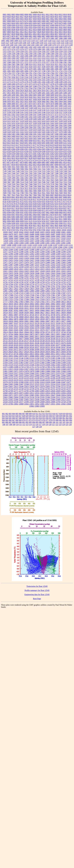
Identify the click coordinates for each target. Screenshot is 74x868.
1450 (39, 56)
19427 (69, 328)
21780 (48, 367)
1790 (65, 75)
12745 (21, 282)
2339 (65, 84)
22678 (42, 387)
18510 (63, 310)
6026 (13, 143)
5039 (39, 99)
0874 (5, 36)
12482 (58, 263)
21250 (37, 358)
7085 (5, 169)
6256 (31, 147)
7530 (31, 182)
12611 (21, 269)
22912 (32, 393)
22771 (16, 391)
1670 (65, 67)
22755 (63, 389)
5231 (5, 123)
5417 (48, 136)
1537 (44, 60)
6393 (56, 154)
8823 (9, 219)
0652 (31, 30)
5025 (48, 97)
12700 (21, 278)
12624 (21, 271)
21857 (69, 369)
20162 (53, 341)
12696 (16, 278)
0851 (31, 34)
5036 (26, 99)
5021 (35, 97)
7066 (22, 167)
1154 (58, 43)
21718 (21, 367)
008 (27, 414)
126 (70, 425)
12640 (37, 273)
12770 (32, 284)
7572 (39, 184)
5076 (39, 104)
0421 (69, 21)
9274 (69, 221)
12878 (58, 289)
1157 (71, 43)
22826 (53, 391)
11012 (48, 239)
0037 (61, 17)
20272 (58, 343)
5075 (35, 104)
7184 (39, 173)
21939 (27, 373)
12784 (21, 286)
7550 (56, 182)
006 (20, 414)
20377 (58, 345)
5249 (13, 125)
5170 (48, 115)
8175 (5, 204)
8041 (13, 197)
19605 (69, 330)
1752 (61, 71)
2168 (56, 80)
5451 (69, 138)
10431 (53, 230)
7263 (26, 178)
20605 (63, 350)
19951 (58, 334)
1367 (18, 56)
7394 (13, 180)
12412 (5, 256)
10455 (42, 232)
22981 (27, 395)
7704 (13, 193)
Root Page (37, 599)
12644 (58, 273)
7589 (5, 186)
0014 (56, 14)
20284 (69, 343)
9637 (48, 226)
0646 (9, 30)
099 (50, 422)
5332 (22, 132)
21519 (11, 365)
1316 (9, 51)
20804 (21, 354)
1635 (35, 67)
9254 (39, 221)
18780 (5, 317)
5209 (52, 119)
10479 (21, 234)
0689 (44, 30)
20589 (37, 350)
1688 (65, 69)
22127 (16, 378)
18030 (11, 304)
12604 (53, 267)
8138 (52, 199)
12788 (42, 286)
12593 (48, 267)
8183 (31, 204)
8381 (65, 210)
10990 (53, 236)
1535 (35, 60)
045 (10, 418)
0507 (5, 25)
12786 (32, 286)
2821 (31, 91)
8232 (31, 208)
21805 (63, 367)
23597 (32, 402)
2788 (9, 88)
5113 (48, 108)
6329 (13, 152)
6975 (69, 165)
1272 (5, 49)
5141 (22, 112)
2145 (31, 78)
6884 (39, 162)
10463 (69, 232)
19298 (47, 326)
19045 (16, 321)
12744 (16, 282)
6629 (65, 156)
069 (20, 420)
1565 (65, 60)
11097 (4, 245)
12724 (21, 280)
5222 (35, 121)
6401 (9, 156)
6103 (5, 145)
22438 (48, 382)
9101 (26, 221)
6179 (39, 145)
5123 (18, 110)
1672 (5, 69)
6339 (39, 152)
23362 (11, 400)
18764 (63, 315)
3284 (56, 93)
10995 (6, 239)
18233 (47, 306)
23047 (53, 395)
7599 (35, 186)
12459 (42, 260)
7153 (35, 171)
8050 (18, 197)
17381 (53, 295)
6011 (39, 141)
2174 (13, 82)
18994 (53, 319)
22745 (48, 389)
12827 (42, 289)
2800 (56, 88)
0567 (48, 25)
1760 (26, 73)
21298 (5, 360)
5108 (31, 108)
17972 (53, 302)
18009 (58, 302)
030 (30, 416)
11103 (35, 245)
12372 (53, 249)
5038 (35, 99)
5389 (26, 134)
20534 (53, 347)
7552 (61, 182)
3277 (26, 93)
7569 (35, 184)
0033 (48, 17)
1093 (12, 41)
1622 (61, 64)
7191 (69, 173)
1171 (58, 45)
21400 (53, 360)
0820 (13, 32)
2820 (26, 91)
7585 (61, 184)
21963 (48, 373)
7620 (39, 189)
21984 (69, 373)
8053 (26, 197)
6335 (22, 152)
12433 (21, 258)
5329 (9, 132)
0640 (52, 28)
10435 (69, 230)
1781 (26, 75)
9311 (65, 223)
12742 (11, 282)
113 (27, 425)
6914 (65, 162)
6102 (69, 143)
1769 (65, 73)
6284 (5, 149)
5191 (65, 117)
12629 (48, 271)
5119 (69, 108)
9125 (31, 221)
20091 (32, 339)
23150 (37, 397)
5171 (52, 115)
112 (24, 425)
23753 (5, 404)
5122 (13, 110)
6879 (22, 162)
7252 (61, 175)
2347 (31, 86)
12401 (27, 254)
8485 (13, 217)
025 (14, 416)
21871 (16, 371)
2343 (13, 86)
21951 (37, 373)
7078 (44, 167)
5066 (69, 101)
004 (14, 414)
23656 (48, 402)
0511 (22, 25)
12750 (42, 282)
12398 (16, 254)
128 (37, 427)
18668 (69, 313)
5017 (18, 97)
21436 (5, 363)
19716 (48, 332)
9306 (61, 223)
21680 (11, 367)
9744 (48, 228)
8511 (52, 217)
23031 (48, 395)
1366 (13, 56)
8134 (48, 199)
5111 (39, 108)
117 (40, 425)
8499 (39, 217)
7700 (9, 193)
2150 (52, 78)
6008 (31, 141)
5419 (56, 136)
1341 (22, 54)
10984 (21, 236)
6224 (69, 145)
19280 (37, 326)
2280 (61, 84)
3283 (52, 93)
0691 (52, 30)
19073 (58, 321)
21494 (58, 363)
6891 (61, 162)
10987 (37, 236)
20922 (63, 354)
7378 (61, 178)
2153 (65, 78)
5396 (48, 134)
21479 (37, 363)
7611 (9, 189)
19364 (32, 328)
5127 (35, 110)
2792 (26, 88)
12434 (27, 258)
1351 (61, 54)
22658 (32, 387)
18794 (11, 317)
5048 (69, 99)
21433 (69, 360)
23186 (48, 397)
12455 (21, 260)
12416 (21, 256)
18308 (16, 308)
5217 (18, 121)
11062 (42, 241)
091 (24, 422)
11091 (47, 243)
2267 (5, 84)
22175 (42, 378)
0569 (56, 25)
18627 (42, 313)
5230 (69, 121)
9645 (56, 226)
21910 (11, 373)
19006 (58, 319)
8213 (65, 206)
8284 (13, 210)
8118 (13, 199)
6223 (65, 145)
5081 (61, 104)
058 (54, 418)
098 (47, 422)
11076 (6, 243)
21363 (32, 360)
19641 (21, 332)
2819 (22, 91)
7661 (22, 191)
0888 (48, 36)
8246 (44, 208)
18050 (21, 304)
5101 (69, 106)
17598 (27, 300)
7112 (56, 169)
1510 (26, 58)
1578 (52, 62)
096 (40, 422)
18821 (37, 317)
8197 (69, 204)
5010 (56, 95)
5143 (31, 112)
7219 (30, 175)
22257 (53, 380)
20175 (63, 341)
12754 (58, 282)
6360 (18, 154)
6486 (35, 156)
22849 (5, 393)
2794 (31, 88)
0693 (61, 30)
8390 (18, 212)
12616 (47, 269)
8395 (39, 212)
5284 (69, 125)
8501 (44, 217)
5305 (52, 128)
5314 (13, 130)
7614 (22, 189)
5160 (5, 115)
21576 (42, 365)
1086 (52, 38)
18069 (42, 304)
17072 (63, 291)
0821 (18, 32)
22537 (42, 384)
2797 (44, 88)
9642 (52, 226)
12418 (32, 256)
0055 (22, 19)
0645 (5, 30)
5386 (18, 134)
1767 (56, 73)
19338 (5, 328)
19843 (27, 334)
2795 (35, 88)
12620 (69, 269)
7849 (61, 193)
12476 (27, 263)
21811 (5, 369)
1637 (39, 67)
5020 (31, 97)
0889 (52, 36)
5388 (22, 134)
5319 (35, 130)
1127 (7, 43)
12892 (48, 291)
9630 (31, 226)
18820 (32, 317)
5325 (61, 130)
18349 (48, 308)
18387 (11, 310)
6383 (44, 154)
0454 (26, 23)
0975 (9, 38)
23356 (5, 400)
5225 (48, 121)
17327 (21, 295)
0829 (44, 32)
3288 (5, 95)
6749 (13, 160)
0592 (26, 28)
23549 (16, 402)
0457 (39, 23)
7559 (13, 184)
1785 (44, 75)
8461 (31, 215)
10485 (27, 234)
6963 (48, 165)
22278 (5, 382)
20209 (11, 343)
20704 (5, 354)
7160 (65, 171)
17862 (16, 302)
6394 (61, 154)
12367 (27, 249)
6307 (52, 149)
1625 (5, 67)
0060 (44, 19)
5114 (52, 108)
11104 (40, 245)
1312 (61, 49)
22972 (16, 395)
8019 (65, 195)
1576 (44, 62)
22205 (63, 378)
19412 (63, 328)
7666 (35, 191)
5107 (27, 108)
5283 (65, 125)
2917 (5, 93)
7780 (22, 193)
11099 (14, 245)
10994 (69, 236)
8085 (56, 197)
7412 (39, 180)
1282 (48, 49)
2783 (56, 86)
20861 (42, 354)
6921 (26, 165)
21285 (53, 358)
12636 (16, 273)
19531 (37, 330)
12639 (32, 273)
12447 (48, 258)
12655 (48, 276)
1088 (61, 38)
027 (20, 416)
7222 (43, 175)
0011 (43, 14)
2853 (35, 91)
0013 (52, 14)
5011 (61, 95)
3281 (44, 93)
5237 (31, 123)
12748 (32, 282)
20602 (53, 350)
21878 (27, 371)
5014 (5, 97)
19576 (42, 330)
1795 (9, 78)
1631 (18, 67)
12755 (63, 282)
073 (34, 420)
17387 (58, 295)
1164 (28, 45)
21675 (5, 367)
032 (37, 416)
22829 (58, 391)
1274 (13, 49)
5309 (69, 128)
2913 (56, 91)
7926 (18, 195)
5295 (18, 128)
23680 (53, 402)
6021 (61, 141)
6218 (48, 145)
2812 (61, 88)
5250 (18, 125)
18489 (58, 310)
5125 (26, 110)
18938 (42, 319)
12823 (21, 289)
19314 (58, 326)
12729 (42, 280)
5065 (65, 101)
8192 (52, 204)
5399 (61, 134)
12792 (58, 286)
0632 (44, 28)
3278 (31, 93)
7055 (13, 167)
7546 (44, 182)
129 (40, 427)
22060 (37, 376)
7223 (48, 175)
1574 (35, 62)
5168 (39, 115)
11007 (37, 239)
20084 (27, 339)
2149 (48, 78)
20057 (69, 337)
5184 (39, 117)
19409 (58, 328)
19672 (32, 332)
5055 (26, 101)
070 (24, 420)
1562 (52, 60)
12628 (42, 271)
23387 (21, 400)
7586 (65, 184)
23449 (42, 400)
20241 (32, 343)
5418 (52, 136)
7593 (9, 186)
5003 (26, 95)
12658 (63, 276)
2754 (44, 86)
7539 (35, 182)
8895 (18, 219)
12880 (69, 289)
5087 (18, 106)
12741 (5, 282)
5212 (65, 119)
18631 (48, 313)
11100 (19, 245)
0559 (30, 25)
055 (44, 418)
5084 (5, 106)
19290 (42, 326)
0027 (22, 17)
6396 (65, 154)
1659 (48, 67)
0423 (9, 23)
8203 (22, 206)
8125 (26, 199)
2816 (9, 91)
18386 (5, 310)
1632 (22, 67)
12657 (58, 276)
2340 (69, 84)
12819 (69, 286)
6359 (13, 154)
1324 (39, 51)
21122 (5, 358)
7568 (31, 184)
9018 (52, 219)
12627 (37, 271)
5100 (65, 106)
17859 (11, 302)
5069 (13, 104)
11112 (3, 247)
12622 (11, 271)
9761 (17, 230)
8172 (61, 202)
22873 (21, 393)
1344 (31, 54)
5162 (13, 115)
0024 (13, 17)
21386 (47, 360)
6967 (52, 165)
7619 (35, 189)
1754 (69, 71)
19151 (53, 323)
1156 (67, 43)
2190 (65, 82)
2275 (39, 84)
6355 (65, 152)
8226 (26, 208)
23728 (63, 402)
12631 (58, 271)
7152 (31, 171)
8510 (48, 217)
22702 (53, 387)
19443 (11, 330)
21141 (11, 358)
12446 (42, 258)
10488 (32, 234)
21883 (42, 371)
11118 (18, 247)
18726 (32, 315)
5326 (65, 130)
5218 (22, 121)
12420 (42, 256)
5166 (31, 115)
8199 (9, 206)
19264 (32, 326)
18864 (11, 319)
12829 (53, 289)
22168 (37, 378)
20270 (53, 343)
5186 (44, 117)
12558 (21, 267)
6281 (61, 147)
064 (3, 420)
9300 (35, 223)
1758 (18, 73)
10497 (53, 234)
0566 (43, 25)
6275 (35, 147)
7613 (18, 189)
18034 (16, 304)
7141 (13, 171)
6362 (26, 154)
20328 (11, 345)
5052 (18, 101)
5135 (65, 110)
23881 (42, 404)
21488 (48, 363)
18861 (69, 317)
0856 (52, 34)
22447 (63, 382)
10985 (27, 236)
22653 (27, 387)
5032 (9, 99)
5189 (56, 117)
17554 (16, 300)
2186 (48, 82)
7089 (18, 169)
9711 (35, 228)
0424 (13, 23)
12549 (69, 265)
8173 (65, 202)
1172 (62, 45)
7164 (5, 173)
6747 (5, 160)
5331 (18, 132)
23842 (27, 404)
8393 (31, 212)
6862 (69, 160)
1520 (69, 58)
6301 (26, 149)
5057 (35, 101)
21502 (5, 365)
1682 (39, 69)
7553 (65, 182)
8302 (22, 210)
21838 (42, 369)
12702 (32, 278)
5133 (56, 110)
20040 (47, 337)
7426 (56, 180)
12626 (32, 271)
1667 (52, 67)
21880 (37, 371)
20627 (21, 352)
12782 (11, 286)
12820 (5, 289)
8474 (52, 215)
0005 (22, 14)
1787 (52, 75)
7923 (13, 195)
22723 (5, 389)
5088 (22, 106)
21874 (21, 371)
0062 (52, 19)
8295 (18, 210)
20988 (32, 356)
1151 (46, 43)
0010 (39, 14)
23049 (58, 395)
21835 (37, 369)
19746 (69, 332)
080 (57, 420)
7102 (44, 169)
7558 (9, 184)
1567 (5, 62)
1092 (7, 41)
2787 (5, 88)
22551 (48, 384)
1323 (35, 51)
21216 (32, 358)
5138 (9, 112)
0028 (26, 17)
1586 (18, 64)
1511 (31, 58)
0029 (31, 17)
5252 (26, 125)
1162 (20, 45)
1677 (22, 69)
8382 (69, 210)
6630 (69, 156)
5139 (13, 112)
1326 (44, 51)
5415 (39, 136)
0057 (31, 19)
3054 (13, 93)
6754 (35, 160)
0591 (22, 28)
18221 (42, 306)
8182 (26, 204)
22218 (11, 380)
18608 (37, 313)
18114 (16, 306)
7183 (35, 173)
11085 (27, 243)
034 (44, 416)
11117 (13, 247)
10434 (64, 230)
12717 (5, 280)
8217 (13, 208)
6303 (35, 149)
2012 (18, 78)
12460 (48, 260)
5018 (22, 97)
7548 (52, 182)
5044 (52, 99)
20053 (63, 337)
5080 (56, 104)
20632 (32, 352)
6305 (44, 149)
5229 (65, 121)
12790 (48, 286)
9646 (61, 226)
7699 (5, 193)
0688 (39, 30)
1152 (50, 43)
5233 (13, 123)
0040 (65, 17)
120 (50, 425)
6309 (61, 149)
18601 (32, 313)
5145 (39, 112)
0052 (9, 19)
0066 (69, 19)
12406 (42, 254)
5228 (61, 121)
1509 (22, 58)
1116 (33, 41)
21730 (27, 367)
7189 (61, 173)
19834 (21, 334)
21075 (58, 356)
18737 (37, 315)
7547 (48, 182)
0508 (9, 25)
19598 (58, 330)
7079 (48, 167)
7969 (35, 195)
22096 (5, 378)
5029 (65, 97)
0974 (5, 38)
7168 (22, 173)
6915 (69, 162)
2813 (65, 88)
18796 (16, 317)
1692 (9, 71)
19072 (53, 321)
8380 (61, 210)
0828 (39, 32)
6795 (65, 160)
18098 (69, 304)
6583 (56, 156)
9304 (52, 223)
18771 (69, 315)
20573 (21, 350)
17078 (69, 291)
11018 (63, 239)
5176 (5, 117)
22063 (42, 376)
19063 (32, 321)
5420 (61, 136)
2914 (61, 91)
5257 (39, 125)
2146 (35, 78)
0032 (44, 17)
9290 (13, 223)
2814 (69, 88)
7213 (13, 175)
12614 (37, 269)
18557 (11, 313)
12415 (16, 256)
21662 (53, 365)
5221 (31, 121)
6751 (22, 160)
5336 (35, 132)
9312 (69, 223)
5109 (35, 108)
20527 (37, 347)
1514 (43, 58)
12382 (32, 252)
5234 (18, 123)
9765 (35, 230)
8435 (69, 212)
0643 (65, 28)
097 (44, 422)
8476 (56, 215)
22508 (27, 384)
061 (64, 418)
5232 (9, 123)
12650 (21, 276)
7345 (39, 178)
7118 (61, 169)
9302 (44, 223)
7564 (22, 184)
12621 (5, 271)
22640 (21, 387)
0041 (69, 17)
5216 (13, 121)
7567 (26, 184)
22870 (16, 393)
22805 (42, 391)
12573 (32, 267)
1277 (26, 49)
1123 (62, 41)
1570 (18, 62)
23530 (11, 402)
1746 (35, 71)
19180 (69, 323)
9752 (61, 228)
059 (57, 418)
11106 (50, 245)
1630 (13, 67)
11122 (29, 247)
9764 (30, 230)
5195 (13, 119)
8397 (44, 212)
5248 (9, 125)
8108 (5, 199)
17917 (32, 302)
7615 (26, 189)
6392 (52, 154)
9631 (35, 226)
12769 (27, 284)
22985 (32, 395)
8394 (35, 212)
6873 (9, 162)
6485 (31, 156)
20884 (48, 354)
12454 (16, 260)
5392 (39, 134)
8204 (26, 206)
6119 (22, 145)
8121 (18, 199)
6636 (22, 158)
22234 (27, 380)
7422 (48, 180)
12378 (11, 252)
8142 (61, 199)
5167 (35, 115)
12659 (69, 276)
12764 (11, 284)
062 (67, 418)
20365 (53, 345)
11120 (24, 247)
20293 (5, 345)
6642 (48, 158)
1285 (52, 49)
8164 (39, 202)
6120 (26, 145)
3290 (13, 95)
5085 (9, 106)
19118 (26, 323)
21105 (63, 356)
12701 (27, 278)
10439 (16, 232)
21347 (26, 360)
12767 (16, 284)
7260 (13, 178)
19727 (58, 332)
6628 (61, 156)
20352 (37, 345)
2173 (9, 82)
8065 (31, 197)
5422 (69, 136)
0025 (18, 17)
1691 (5, 71)
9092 (5, 221)
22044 (27, 376)
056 (47, 418)
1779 (18, 75)
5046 (61, 99)
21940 (32, 373)
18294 (69, 306)
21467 (27, 363)
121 (53, 425)
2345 (22, 86)
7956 (26, 195)
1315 (5, 51)
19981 (11, 337)
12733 (53, 280)
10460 (58, 232)
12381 (27, 252)
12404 (37, 254)
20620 (11, 352)
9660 (18, 228)
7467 (9, 182)
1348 (48, 54)
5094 (48, 106)
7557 (5, 184)
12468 (69, 260)
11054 (21, 241)
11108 (60, 245)
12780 (69, 284)
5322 (48, 130)
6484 (26, 156)
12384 (42, 252)
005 (17, 414)
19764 (11, 334)
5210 (56, 119)
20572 (16, 350)
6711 (61, 158)
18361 (53, 308)
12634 (5, 273)
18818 (27, 317)
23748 (69, 402)
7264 (31, 178)
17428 (11, 297)
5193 (5, 119)
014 (47, 414)
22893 (27, 393)
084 (71, 420)
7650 (5, 191)
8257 (65, 208)
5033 (13, 99)
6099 (61, 143)
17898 (27, 302)
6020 (56, 141)
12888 (37, 291)
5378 (61, 132)
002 (7, 414)
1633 (26, 67)
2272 (26, 84)
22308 (21, 382)
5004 (31, 95)
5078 (48, 104)
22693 (48, 387)
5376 (52, 132)
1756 (9, 73)
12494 (21, 265)
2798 (48, 88)
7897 (9, 195)
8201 (18, 206)
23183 (42, 397)
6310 (65, 149)
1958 (13, 78)
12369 (37, 249)
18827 (48, 317)
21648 (48, 365)
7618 (30, 189)
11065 (53, 241)
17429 (16, 297)
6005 (26, 141)
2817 (13, 91)
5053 (22, 101)
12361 (65, 247)
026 (17, 416)
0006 (26, 14)
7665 (31, 191)
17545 (5, 300)
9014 (44, 219)
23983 (37, 406)
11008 (42, 239)
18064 (32, 304)
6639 (35, 158)
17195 (42, 293)
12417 (27, 256)
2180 (35, 82)
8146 (9, 202)
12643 (53, 273)
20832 (27, 354)
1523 (13, 60)
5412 (26, 136)
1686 (56, 69)
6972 (65, 165)
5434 (31, 138)
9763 (26, 230)
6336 (26, 152)
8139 (56, 199)
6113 (9, 145)
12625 (27, 271)
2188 (56, 82)
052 (34, 418)
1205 (43, 47)
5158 (65, 112)
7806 (35, 193)
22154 (26, 378)
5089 (26, 106)
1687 (61, 69)
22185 (47, 378)
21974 (58, 373)
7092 (26, 169)
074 (37, 420)
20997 (42, 356)
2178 (26, 82)
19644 (27, 332)
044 (7, 418)
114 (30, 425)
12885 (27, 291)
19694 (37, 332)
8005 (48, 195)
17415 (69, 295)
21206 (26, 358)
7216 (26, 175)
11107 (55, 245)
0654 (35, 30)
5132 (52, 110)
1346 (39, 54)
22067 (48, 376)
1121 (54, 41)
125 (67, 425)
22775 (21, 391)
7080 (52, 167)
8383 (5, 212)
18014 (69, 302)
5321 (43, 130)
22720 (69, 387)
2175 (18, 82)
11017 (58, 239)
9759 (13, 230)
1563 (56, 60)
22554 (53, 384)
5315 (18, 130)
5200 (35, 119)
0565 (39, 25)
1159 (7, 45)
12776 (53, 284)
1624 (69, 64)
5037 (31, 99)
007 (24, 414)
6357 (5, 154)
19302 (53, 326)
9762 (22, 230)
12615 (42, 269)
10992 (63, 236)
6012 (43, 141)
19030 (11, 321)
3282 (48, 93)
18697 (16, 315)
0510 (18, 25)
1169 (50, 45)
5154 (48, 112)
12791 (53, 286)
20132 (5, 341)
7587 (69, 184)
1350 (56, 54)
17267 (63, 293)
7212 (9, 175)
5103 (9, 108)
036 (50, 416)
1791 (69, 75)
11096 (68, 243)
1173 (67, 45)
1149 (37, 43)
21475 (32, 363)
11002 (27, 239)
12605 (58, 267)
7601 (44, 186)
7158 (56, 171)
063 (71, 418)
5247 (5, 125)
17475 (42, 297)
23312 (58, 397)
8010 (61, 195)
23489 (58, 400)
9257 (48, 221)
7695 (65, 191)
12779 (63, 284)
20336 (27, 345)
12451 (69, 258)
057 (50, 418)
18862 (5, 319)
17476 (48, 297)
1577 (48, 62)
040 (64, 416)
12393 (69, 252)
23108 (21, 397)
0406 (43, 21)
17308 (11, 295)
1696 (26, 71)
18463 (48, 310)
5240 (44, 123)
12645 (63, 273)
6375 (31, 154)
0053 (13, 19)
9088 (65, 219)
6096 (48, 143)
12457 (32, 260)
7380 (65, 178)
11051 (11, 241)
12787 (37, 286)
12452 (5, 260)
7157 (52, 171)
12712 (58, 278)
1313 (65, 49)
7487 (13, 182)
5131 (48, 110)
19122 (32, 323)
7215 (22, 175)
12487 (11, 265)
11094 (63, 243)
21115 (69, 356)
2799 (52, 88)
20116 (63, 339)
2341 (5, 86)
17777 (5, 302)
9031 (61, 219)
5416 (43, 136)
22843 (69, 391)
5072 (22, 104)
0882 (35, 36)
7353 (52, 178)
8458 (26, 215)
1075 (31, 38)
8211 (56, 206)
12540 (42, 265)
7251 (56, 175)
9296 (31, 223)
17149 (16, 293)
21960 (42, 373)
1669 (61, 67)
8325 (26, 210)
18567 (16, 313)
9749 (52, 228)
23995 (42, 406)
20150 (48, 341)
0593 (31, 28)
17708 (53, 300)
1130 (20, 43)
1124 (67, 41)
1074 (26, 38)
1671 (69, 67)
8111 (9, 199)
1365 (9, 56)
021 (71, 414)
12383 (37, 252)
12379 (16, 252)
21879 (32, 371)
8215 (5, 208)
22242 (32, 380)
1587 (22, 64)
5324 (56, 130)
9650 (65, 226)
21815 (11, 369)
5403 (9, 136)
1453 (52, 56)
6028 (22, 143)
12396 (11, 254)
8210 (52, 206)
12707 (37, 278)
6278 (48, 147)
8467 (39, 215)
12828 (48, 289)
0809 (9, 32)
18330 (37, 308)
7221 (39, 175)
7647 (65, 189)
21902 (69, 371)
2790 (18, 88)
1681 (35, 69)
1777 (9, 75)
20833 (32, 354)
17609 (32, 300)
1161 (16, 45)
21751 (32, 367)
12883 (16, 291)
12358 (55, 247)
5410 (18, 136)
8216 (9, 208)
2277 (48, 84)
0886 (39, 36)
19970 (69, 334)
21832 (32, 369)
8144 (69, 199)
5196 (18, 119)
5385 (13, 134)
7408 (35, 180)
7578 (52, 184)
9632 (39, 226)
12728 (37, 280)
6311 (69, 149)
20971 (27, 356)
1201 (26, 47)
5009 (52, 95)
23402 (27, 400)
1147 (28, 43)
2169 (61, 80)
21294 (68, 358)
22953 (58, 393)
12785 (27, 286)
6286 (13, 149)
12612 (26, 269)
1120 (50, 41)
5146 (44, 112)
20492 (16, 347)
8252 (52, 208)
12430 (11, 258)
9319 (18, 226)
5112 (44, 108)
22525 (37, 384)
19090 (5, 323)
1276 (22, 49)
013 (44, 414)
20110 (58, 339)
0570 (61, 25)
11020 (6, 241)
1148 (33, 43)
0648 (13, 30)
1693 (13, 71)
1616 (39, 64)
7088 (13, 169)
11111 (71, 245)
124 (63, 425)
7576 (48, 184)
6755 (39, 160)
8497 (31, 217)
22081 (58, 376)
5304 (48, 128)
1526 (22, 60)
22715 (63, 387)
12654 (42, 276)
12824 (27, 289)
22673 (37, 387)
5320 (39, 130)
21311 (16, 360)
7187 (52, 173)
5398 (56, 134)
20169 (58, 341)
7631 (48, 189)
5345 (44, 132)
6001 (18, 141)
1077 (39, 38)
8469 (44, 215)
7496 (18, 182)
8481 (69, 215)
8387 (13, 212)
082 (64, 420)
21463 (21, 363)
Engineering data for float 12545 (37, 594)
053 (37, 418)
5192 (69, 117)
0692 (56, 30)
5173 (61, 115)
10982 (11, 236)
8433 (65, 212)
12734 (58, 280)
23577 (21, 402)
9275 (5, 223)
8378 (56, 210)
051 (30, 418)
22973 (21, 395)
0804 (65, 30)
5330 (13, 132)
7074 (35, 167)
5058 (39, 101)
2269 (13, 84)
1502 (5, 58)
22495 (11, 384)
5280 (52, 125)
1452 (48, 56)
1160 (11, 45)
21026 (48, 356)
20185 (69, 341)
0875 (9, 36)
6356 (69, 152)
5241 (48, 123)
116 (37, 425)
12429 (5, 258)
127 (34, 427)
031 (34, 416)
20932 (5, 356)
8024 (69, 195)
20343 (32, 345)
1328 (52, 51)
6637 (26, 158)
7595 (18, 186)
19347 (16, 328)
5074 (31, 104)
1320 (22, 51)
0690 (48, 30)
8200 (13, 206)
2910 (44, 91)
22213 (5, 380)
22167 (32, 378)
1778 (13, 75)
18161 (26, 306)
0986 (18, 38)
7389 (9, 180)
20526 (32, 347)
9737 (43, 228)
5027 (56, 97)
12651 (27, 276)
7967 (31, 195)
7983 (39, 195)
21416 (58, 360)
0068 (9, 21)
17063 (58, 291)
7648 (69, 189)
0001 (5, 14)
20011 (37, 337)
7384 (5, 180)
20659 (48, 352)
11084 (21, 243)
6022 (65, 141)
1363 (69, 54)
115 (34, 425)
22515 (32, 384)
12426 (63, 256)
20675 (58, 352)
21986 (5, 376)
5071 (18, 104)
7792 (31, 193)
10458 (53, 232)
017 (57, 414)
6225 (5, 147)
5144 (35, 112)
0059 (39, 19)
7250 (52, 175)
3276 (22, 93)
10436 (5, 232)
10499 (58, 234)
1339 (13, 54)
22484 (5, 384)
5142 (26, 112)
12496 (27, 265)
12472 (11, 263)
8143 (65, 199)
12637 (21, 273)
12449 (58, 258)
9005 (39, 219)
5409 (13, 136)
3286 (65, 93)
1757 (13, 73)
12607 (69, 267)
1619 (52, 64)
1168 (46, 45)
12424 (58, 256)
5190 (61, 117)
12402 (32, 254)
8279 (5, 210)
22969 (5, 395)
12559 (27, 267)
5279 (48, 125)
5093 (44, 106)
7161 (69, 171)
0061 (48, 19)
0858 (61, 34)
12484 (69, 263)
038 (57, 416)
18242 (53, 306)
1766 (52, 73)
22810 (48, 391)
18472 (53, 310)
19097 (11, 323)
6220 (56, 145)
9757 (4, 230)
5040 (44, 99)
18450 (37, 310)
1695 (22, 71)
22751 (53, 389)
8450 (18, 215)
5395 (44, 134)
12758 (5, 284)
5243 (56, 123)
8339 (31, 210)
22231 (21, 380)
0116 (18, 21)
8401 (48, 212)
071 (27, 420)
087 (10, 422)
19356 (21, 328)
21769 (42, 367)
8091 (69, 197)
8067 (39, 197)
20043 (53, 337)
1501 (69, 56)
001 (3, 414)
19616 (11, 332)
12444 (32, 258)
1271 (69, 47)
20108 (48, 339)
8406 (52, 212)
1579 (56, 62)
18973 (48, 319)
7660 (18, 191)
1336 (69, 51)
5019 (26, 97)
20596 (48, 350)
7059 (18, 167)
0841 (22, 34)
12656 (53, 276)
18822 (42, 317)
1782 (31, 75)
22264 (58, 380)
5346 (48, 132)
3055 (18, 93)
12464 (63, 260)
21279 (47, 358)
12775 (48, 284)
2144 (26, 78)
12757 (69, 282)
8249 (48, 208)
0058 (35, 19)
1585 (13, 64)
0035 (56, 17)
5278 (44, 125)
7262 (22, 178)
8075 (44, 197)
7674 (52, 191)
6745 (65, 158)
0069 (13, 21)
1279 (35, 49)
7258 (9, 178)
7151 (26, 171)
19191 (5, 326)
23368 (16, 400)
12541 (48, 265)
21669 (63, 365)
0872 (65, 34)
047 (17, 418)
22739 (32, 389)
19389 (42, 328)
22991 (37, 395)
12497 (32, 265)
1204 (39, 47)
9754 (65, 228)
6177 (35, 145)
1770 (69, 73)
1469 (56, 56)
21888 (48, 371)
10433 (59, 230)
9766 (39, 230)
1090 (69, 38)
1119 (45, 41)
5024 (44, 97)
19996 (21, 337)
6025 (9, 143)
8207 (39, 206)
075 (40, 420)
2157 (13, 80)
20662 (53, 352)
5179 (18, 117)
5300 (31, 128)
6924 (39, 165)
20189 (5, 343)
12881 (5, 291)
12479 (42, 263)
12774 (42, 284)
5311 (9, 130)
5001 (18, 95)
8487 (22, 217)
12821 (11, 289)
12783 (16, 286)
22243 (37, 380)
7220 (35, 175)
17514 (58, 297)
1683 (44, 69)
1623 (65, 64)
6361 (22, 154)
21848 (63, 369)
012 (40, 414)
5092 (39, 106)
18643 (53, 313)
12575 (37, 267)
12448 (53, 258)
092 (27, 422)
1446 (26, 56)
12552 (16, 267)
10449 (37, 232)
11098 (9, 245)
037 (54, 416)
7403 (26, 180)
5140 (18, 112)
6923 (35, 165)
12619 (63, 269)
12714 (63, 278)
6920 (22, 165)
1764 (44, 73)
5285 (5, 128)
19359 (27, 328)
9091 (69, 219)
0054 (18, 19)
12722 (11, 280)
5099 (61, 106)
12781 (5, 286)
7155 (44, 171)
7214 (18, 175)
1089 (65, 38)
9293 (22, 223)
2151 (56, 78)
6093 (35, 143)
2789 (13, 88)
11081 (11, 243)
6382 (39, 154)
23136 (32, 397)
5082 (65, 104)
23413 (32, 400)
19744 (63, 332)
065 (7, 420)
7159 (61, 171)
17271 (69, 293)
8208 (44, 206)
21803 (58, 367)
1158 (3, 45)
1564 (61, 60)
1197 (9, 47)
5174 (65, 115)
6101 (65, 143)
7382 (69, 178)
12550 (5, 267)
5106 (22, 108)
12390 (63, 252)
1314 (69, 49)
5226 (52, 121)
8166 (48, 202)
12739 (69, 280)
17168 (27, 293)
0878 (22, 36)
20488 (11, 347)
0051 (5, 19)
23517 (69, 400)
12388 (58, 252)
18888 (21, 319)
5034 (18, 99)
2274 (35, 84)
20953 (11, 356)
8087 (61, 197)
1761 (31, 73)
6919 (18, 165)
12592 (42, 267)
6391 (48, 154)
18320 (21, 308)
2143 (22, 78)
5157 (61, 112)
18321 (27, 308)
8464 (35, 215)
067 (14, 420)
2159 (22, 80)
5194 (9, 119)
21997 (16, 376)
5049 (5, 101)
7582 (56, 184)
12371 (48, 249)
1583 (5, 64)
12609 (11, 269)
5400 (65, 134)
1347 (44, 54)
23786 (11, 404)
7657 (13, 191)
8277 (69, 208)
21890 (53, 371)
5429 (22, 138)
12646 (69, 273)
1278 (31, 49)
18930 (37, 319)
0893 (56, 36)
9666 (26, 228)
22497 (21, 384)
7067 (26, 167)
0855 (48, 34)
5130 (44, 110)
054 (40, 418)
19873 (32, 334)
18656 (63, 313)
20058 (5, 339)
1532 (26, 60)
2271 (22, 84)
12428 (69, 256)
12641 (42, 273)
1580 (61, 62)
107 (7, 425)
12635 (11, 273)
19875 (37, 334)
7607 (65, 186)
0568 (52, 25)
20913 (58, 354)
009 (30, 414)
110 (17, 425)
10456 (48, 232)
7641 (56, 189)
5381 (69, 132)
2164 (39, 80)
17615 (37, 300)
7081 (56, 167)
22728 (21, 389)
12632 (63, 271)
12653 (37, 276)
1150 (41, 43)
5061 (48, 101)
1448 (31, 56)
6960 (44, 165)
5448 (56, 138)
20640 (37, 352)
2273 (31, 84)
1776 (5, 75)
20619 (5, 352)
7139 (5, 171)
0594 (35, 28)
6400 (5, 156)
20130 (69, 339)
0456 (35, 23)
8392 (26, 212)
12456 (27, 260)
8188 (44, 204)
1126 (3, 43)
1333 (56, 51)
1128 (11, 43)
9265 (61, 221)
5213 (69, 119)
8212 (61, 206)
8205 (31, 206)
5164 (22, 115)
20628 (27, 352)
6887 (48, 162)
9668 (31, 228)
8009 (56, 195)
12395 (5, 254)
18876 (16, 319)
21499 (63, 363)
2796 (39, 88)
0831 (52, 32)
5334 (31, 132)
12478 (37, 263)
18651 (58, 313)
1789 (61, 75)
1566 (69, 60)
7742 (18, 193)
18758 (53, 315)
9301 (39, 223)
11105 (45, 245)
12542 (53, 265)
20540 (58, 347)
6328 (9, 152)
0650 (22, 30)
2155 (5, 80)
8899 (31, 219)
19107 (16, 323)
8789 (61, 217)
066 (10, 420)
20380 (63, 345)
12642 (48, 273)
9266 (65, 221)
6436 (18, 156)
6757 (48, 160)
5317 (26, 130)
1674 (13, 69)
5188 (52, 117)
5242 (52, 123)
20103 (42, 339)
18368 (58, 308)
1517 (56, 58)
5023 (39, 97)
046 (14, 418)
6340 (44, 152)
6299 (18, 149)
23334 (63, 397)
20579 (27, 350)
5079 (52, 104)
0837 (9, 34)
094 (34, 422)
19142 (47, 323)
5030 (69, 97)
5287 (9, 128)
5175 (69, 115)
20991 (37, 356)
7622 (43, 189)
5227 (56, 121)
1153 (54, 43)
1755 (5, 73)
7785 (26, 193)
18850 (58, 317)
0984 (13, 38)
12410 (63, 254)
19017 (69, 319)
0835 (69, 32)
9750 (56, 228)
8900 (35, 219)
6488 (39, 156)
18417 (27, 310)
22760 (5, 391)
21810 (69, 367)
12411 (69, 254)
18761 (58, 315)
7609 (69, 186)
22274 (69, 380)
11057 (32, 241)
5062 (52, 101)
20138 (32, 341)
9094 (9, 221)
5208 (48, 119)
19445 (16, 330)
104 (67, 422)
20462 (5, 347)
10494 (42, 234)
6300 (22, 149)
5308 (65, 128)
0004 (18, 14)
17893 (21, 302)
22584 (5, 387)
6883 (35, 162)
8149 (13, 202)
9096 (18, 221)
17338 (32, 295)
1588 (26, 64)
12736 (63, 280)
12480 (48, 263)
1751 (56, 71)
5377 (56, 132)
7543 (39, 182)
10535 (63, 234)
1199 (17, 47)
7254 (69, 175)
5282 (61, 125)
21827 (26, 369)
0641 (56, 28)
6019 (52, 141)
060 (61, 418)
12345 (44, 247)
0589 (18, 28)
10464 (5, 234)
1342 (26, 54)
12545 (63, 265)
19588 (53, 330)
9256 (44, 221)
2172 (5, 82)
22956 (63, 393)
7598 (31, 186)
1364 (5, 56)
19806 (16, 334)
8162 (31, 202)
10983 (16, 236)
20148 (42, 341)
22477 (69, 382)
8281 (9, 210)
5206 (39, 119)
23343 (69, 397)
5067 (5, 104)
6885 (44, 162)
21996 (11, 376)
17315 (16, 295)
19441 (5, 330)
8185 (39, 204)
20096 (37, 339)
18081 (48, 304)
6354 (61, 152)
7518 (26, 182)
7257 (5, 178)
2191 (69, 82)
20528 (42, 347)
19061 (27, 321)
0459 (48, 23)
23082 (11, 397)
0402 (30, 21)
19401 (53, 328)
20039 (42, 337)
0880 (26, 36)
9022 (56, 219)
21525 (16, 365)
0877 (18, 36)
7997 (44, 195)
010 (34, 414)
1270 (65, 47)
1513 (39, 58)
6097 (52, 143)
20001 (27, 337)
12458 (37, 260)
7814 (39, 193)
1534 (31, 60)
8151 (18, 202)
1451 (44, 56)
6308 (56, 149)
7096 (35, 169)
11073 (63, 241)
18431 (32, 310)
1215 (48, 47)
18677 (5, 315)
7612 (13, 189)
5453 (9, 141)
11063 (47, 241)
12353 (50, 247)
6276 (39, 147)
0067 (5, 21)
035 (47, 416)
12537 (37, 265)
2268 (9, 84)
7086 (9, 169)
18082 (53, 304)
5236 (26, 123)
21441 (11, 363)
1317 (13, 51)
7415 (44, 180)
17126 (5, 293)
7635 (52, 189)
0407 (48, 21)
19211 (16, 326)
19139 (42, 323)
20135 (16, 341)
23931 (53, 404)
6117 (18, 145)
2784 (61, 86)
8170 (56, 202)
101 (57, 422)
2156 (9, 80)
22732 (27, 389)
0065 (65, 19)
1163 (24, 45)
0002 (9, 14)
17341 (37, 295)
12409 (58, 254)
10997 (16, 239)
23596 (27, 402)
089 (17, 422)
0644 (69, 28)
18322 (32, 308)
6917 (9, 165)
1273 (9, 49)
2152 (61, 78)
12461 (53, 260)
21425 (63, 360)
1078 (44, 38)
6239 (26, 147)
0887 (44, 36)
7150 (22, 171)
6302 (31, 149)
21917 (16, 373)
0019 (5, 17)
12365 (16, 249)
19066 (42, 321)
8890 (13, 219)
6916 (5, 165)
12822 (16, 289)
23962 (32, 406)
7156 (48, 171)
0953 (69, 36)
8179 (18, 204)
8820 (5, 219)
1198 (13, 47)
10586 (69, 234)
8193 (56, 204)
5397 (52, 134)
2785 (65, 86)
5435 (35, 138)
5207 (44, 119)
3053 (9, 93)
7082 (61, 167)
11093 (58, 243)
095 (37, 422)
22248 (42, 380)
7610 (5, 189)
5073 (26, 104)
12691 (11, 278)
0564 (35, 25)
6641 (44, 158)
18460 (42, 310)
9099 (22, 221)
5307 (61, 128)
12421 (48, 256)
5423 (5, 138)
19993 (16, 337)
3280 (39, 93)
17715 (58, 300)
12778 (58, 284)
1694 (18, 71)
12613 (32, 269)
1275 (18, 49)
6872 (5, 162)
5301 (35, 128)
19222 (26, 326)
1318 (18, 51)
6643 (52, 158)
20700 (69, 352)
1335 (65, 51)
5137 (5, 112)
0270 (22, 21)
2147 (39, 78)
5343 (39, 132)
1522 (9, 60)
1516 (52, 58)
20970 (21, 356)
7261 (18, 178)
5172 (56, 115)
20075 (16, 339)
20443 (69, 345)
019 (64, 414)
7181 (26, 173)
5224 (44, 121)
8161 (26, 202)
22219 (16, 380)
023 (7, 416)
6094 (39, 143)
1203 (35, 47)
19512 (32, 330)
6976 (5, 167)
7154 (39, 171)
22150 (21, 378)
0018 (69, 14)
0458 (44, 23)
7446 (69, 180)
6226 (9, 147)
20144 (37, 341)
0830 (48, 32)
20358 (48, 345)
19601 (63, 330)
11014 (53, 239)
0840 (18, 34)
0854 (44, 34)
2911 (48, 91)
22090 (63, 376)
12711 (53, 278)
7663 (26, 191)
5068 (9, 104)
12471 (5, 263)
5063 (56, 101)
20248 (42, 343)
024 (10, 416)
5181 (26, 117)
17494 (53, 297)
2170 (65, 80)
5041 (48, 99)
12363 (5, 249)
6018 (48, 141)
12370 (42, 249)
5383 (5, 134)
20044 (58, 337)
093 (30, 422)
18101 (5, 306)
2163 (35, 80)
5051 (13, 101)
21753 (37, 367)
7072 (31, 167)
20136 (21, 341)
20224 (21, 343)
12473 (16, 263)
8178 (13, 204)
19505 (27, 330)
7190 (65, 173)
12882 (11, 291)
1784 (39, 75)
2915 (65, 91)
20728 (16, 354)
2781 (48, 86)
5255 (35, 125)
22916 (37, 393)
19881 (48, 334)
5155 (52, 112)
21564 (37, 365)
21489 (53, 363)
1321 (26, 51)
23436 (37, 400)
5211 (61, 119)
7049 (9, 167)
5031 (5, 99)
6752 (26, 160)
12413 (11, 256)
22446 (58, 382)
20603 (58, 350)
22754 (58, 389)
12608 (5, 269)
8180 (22, 204)
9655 (5, 228)
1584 (9, 64)
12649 (16, 276)
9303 (48, 223)
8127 (35, 199)
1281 (44, 49)
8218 (18, 208)
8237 (35, 208)
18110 (11, 306)
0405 (39, 21)
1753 (65, 71)
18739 (42, 315)
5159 (69, 112)
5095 (52, 106)
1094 (16, 41)
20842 (37, 354)
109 (14, 425)
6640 (39, 158)
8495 (26, 217)
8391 (22, 212)
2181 (39, 82)
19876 (42, 334)
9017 (48, 219)
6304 (39, 149)
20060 (11, 339)
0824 (31, 32)
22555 (58, 384)
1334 (61, 51)
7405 (31, 180)
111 (20, 425)
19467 (21, 330)
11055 (27, 241)
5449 (61, 138)
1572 (26, 62)
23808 (21, 404)
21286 (58, 358)
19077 (63, 321)
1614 (31, 64)
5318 (30, 130)
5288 (13, 128)
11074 (68, 241)
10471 (16, 234)
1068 (22, 38)
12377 (5, 252)
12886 (32, 291)
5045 (56, 99)
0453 (22, 23)
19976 (5, 337)
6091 (26, 143)
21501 (69, 363)
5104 (14, 108)
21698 (16, 367)
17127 (11, 293)
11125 (34, 247)
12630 (53, 271)
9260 (52, 221)
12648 (11, 276)
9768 (43, 230)
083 (67, 420)
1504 (13, 58)
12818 (63, 286)
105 (71, 422)
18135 (21, 306)
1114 (25, 41)
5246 (69, 123)
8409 (61, 212)
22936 (53, 393)
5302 (39, 128)
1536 (39, 60)
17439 (27, 297)
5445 (44, 138)
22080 (53, 376)
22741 (37, 389)
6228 (18, 147)
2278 (52, 84)
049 (24, 418)
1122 (58, 41)
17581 (21, 300)
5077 (44, 104)
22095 (69, 376)
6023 (69, 141)
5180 (22, 117)
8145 (5, 202)
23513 (63, 400)
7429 (61, 180)
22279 (11, 382)
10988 (42, 236)
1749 (48, 71)
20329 (16, 345)
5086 (13, 106)
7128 (65, 169)
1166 (37, 45)
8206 (35, 206)
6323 (5, 152)
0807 (5, 32)
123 (60, 425)
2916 (69, 91)
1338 (9, 54)
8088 (65, 197)
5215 (9, 121)
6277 (44, 147)
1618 (48, 64)
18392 (16, 310)
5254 (31, 125)
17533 (63, 297)
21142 (16, 358)
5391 (35, 134)
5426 (18, 138)
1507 (18, 58)
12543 (58, 265)
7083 (65, 167)
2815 (5, 91)
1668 (56, 67)
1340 (18, 54)
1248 (56, 47)
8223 (22, 208)
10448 (32, 232)
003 (10, 414)
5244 (61, 123)
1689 (69, 69)
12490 (16, 265)
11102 (30, 245)
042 (71, 416)
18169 (32, 306)
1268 (61, 47)
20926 (69, 354)
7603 (48, 186)
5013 (69, 95)
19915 (53, 334)
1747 (39, 71)
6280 (56, 147)
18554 (5, 313)
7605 (56, 186)
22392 (37, 382)
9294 (26, 223)
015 (50, 414)
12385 (48, 252)
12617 (53, 269)
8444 (9, 215)
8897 (22, 219)
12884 (21, 291)
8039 (9, 197)
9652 (69, 226)
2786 (69, 86)
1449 (35, 56)
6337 (31, 152)
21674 (69, 365)
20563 (11, 350)
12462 (58, 260)
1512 (35, 58)
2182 (44, 82)
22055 (32, 376)
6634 (18, 158)
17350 (42, 295)
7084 (69, 167)
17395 (63, 295)
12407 (48, 254)
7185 (44, 173)
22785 (27, 391)
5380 (65, 132)
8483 (9, 217)
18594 (27, 313)
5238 (35, 123)
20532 (48, 347)
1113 (20, 41)
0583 (9, 28)
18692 (11, 315)
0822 (22, 32)
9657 (9, 228)
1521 (5, 60)
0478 (56, 23)
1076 (35, 38)
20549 (69, 347)
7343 (35, 178)
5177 (9, 117)
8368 (35, 210)
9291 (18, 223)
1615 (35, 64)
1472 (61, 56)
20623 (16, 352)
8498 (35, 217)
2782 (52, 86)
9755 (69, 228)
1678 (26, 69)
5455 (13, 141)
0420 (65, 21)
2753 (39, 86)
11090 (42, 243)
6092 (31, 143)
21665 (58, 365)
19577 (48, 330)
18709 (21, 315)
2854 (39, 91)
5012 (65, 95)
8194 (61, 204)
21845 (58, 369)
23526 (5, 402)
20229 (27, 343)
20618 (69, 350)
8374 (48, 210)
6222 (61, 145)
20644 (42, 352)
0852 (35, 34)
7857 (69, 193)
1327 (48, 51)
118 (43, 425)
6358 (9, 154)
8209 (48, 206)
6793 (56, 160)
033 (40, 416)
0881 (31, 36)
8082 (52, 197)
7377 (56, 178)
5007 (44, 95)
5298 (22, 128)
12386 (53, 252)
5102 (5, 108)
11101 (24, 245)
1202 (30, 47)
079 (54, 420)
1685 (52, 69)
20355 (42, 345)
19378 (37, 328)
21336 (21, 360)
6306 (48, 149)
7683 (61, 191)
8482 (5, 217)
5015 (9, 97)
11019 (68, 239)
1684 (48, 69)
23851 (32, 404)
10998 (21, 239)
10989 (48, 236)
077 (47, 420)
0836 (5, 34)
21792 (53, 367)
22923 (42, 393)
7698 (69, 191)
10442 (21, 232)
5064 (61, 101)
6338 (35, 152)
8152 (22, 202)
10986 (32, 236)
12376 (69, 249)
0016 (65, 14)
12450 (63, 258)
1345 (35, 54)
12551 (11, 267)
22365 (27, 382)
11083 (16, 243)
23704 (58, 402)
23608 (42, 402)
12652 (32, 276)
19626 (16, 332)
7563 (18, 184)
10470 (11, 234)
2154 (69, 78)
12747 (27, 282)
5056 (31, 101)
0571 (65, 25)
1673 (9, 69)
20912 (53, 354)
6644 (56, 158)
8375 (52, 210)
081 (61, 420)
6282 (65, 147)
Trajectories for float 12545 (37, 586)
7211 (5, 175)
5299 (26, 128)
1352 (65, 54)
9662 (22, 228)
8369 (39, 210)
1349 (52, 54)
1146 (24, 43)
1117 (37, 41)
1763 (39, 73)
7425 (52, 180)
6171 (30, 145)
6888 (52, 162)
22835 (63, 391)
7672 (48, 191)
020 (67, 414)
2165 (44, 80)
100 (54, 422)
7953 (22, 195)
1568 (9, 62)
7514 (22, 182)
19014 (63, 319)
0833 (61, 32)
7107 (52, 169)
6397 (69, 154)
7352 (48, 178)
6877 (18, 162)
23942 (63, 404)
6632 (9, 158)
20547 (63, 347)
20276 (63, 343)
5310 (5, 130)
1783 (35, 75)
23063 (5, 397)
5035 (22, 99)
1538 (48, 60)
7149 (18, 171)
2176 (22, 82)
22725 (16, 389)
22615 (16, 387)
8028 (5, 197)
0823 (26, 32)
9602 (26, 226)
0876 (13, 36)
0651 (26, 30)
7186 (48, 173)
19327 (69, 326)
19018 (5, 321)
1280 (39, 49)
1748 (44, 71)
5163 (18, 115)
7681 (56, 191)
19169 (58, 323)
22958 (69, 393)
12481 (53, 263)
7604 (52, 186)
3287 (69, 93)
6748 (9, 160)
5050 (9, 101)
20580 (32, 350)
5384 (9, 134)
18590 (21, 313)
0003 (13, 14)
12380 (21, 252)
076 (44, 420)
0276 (26, 21)
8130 (43, 199)
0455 (31, 23)
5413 (30, 136)
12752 (53, 282)
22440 (53, 382)
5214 (5, 121)
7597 (26, 186)
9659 (13, 228)
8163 (35, 202)
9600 (22, 226)
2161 (26, 80)
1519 (65, 58)
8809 (69, 217)
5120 (5, 110)
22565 (63, 384)
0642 (61, 28)
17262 (53, 293)
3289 (9, 95)
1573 (31, 62)
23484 (53, 400)
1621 (56, 64)
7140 (9, 171)
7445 (65, 180)
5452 (5, 141)
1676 (18, 69)
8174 (69, 202)
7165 (9, 173)
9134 (35, 221)
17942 (42, 302)
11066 (58, 241)
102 (61, 422)
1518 (61, 58)
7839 (52, 193)
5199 (31, 119)
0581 (69, 25)
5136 (69, 110)
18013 (63, 302)
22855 (11, 393)
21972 (53, 373)
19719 (53, 332)
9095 (13, 221)
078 (50, 420)
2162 (31, 80)
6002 (22, 141)
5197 (22, 119)
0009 (35, 14)
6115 (13, 145)
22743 (42, 389)
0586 (13, 28)
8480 (65, 215)
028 (24, 416)
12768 (21, 284)
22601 (11, 387)
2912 (52, 91)
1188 (5, 47)
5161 (9, 115)
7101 (39, 169)
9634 (44, 226)
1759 (22, 73)
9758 (9, 230)
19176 (63, 323)
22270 (63, 380)
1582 (69, 62)
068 (17, 420)
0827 (35, 32)
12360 (60, 247)
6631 (5, 158)
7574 (44, 184)
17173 (32, 293)
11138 (39, 247)
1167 (41, 45)
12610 (16, 269)
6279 (52, 147)
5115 (56, 108)
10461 (63, 232)
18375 (69, 308)
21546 (32, 365)
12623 (16, 271)
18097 (63, 304)
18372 (63, 308)
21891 (58, 371)
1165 (33, 45)
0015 (61, 14)
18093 (58, 304)
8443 (5, 215)
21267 (42, 358)
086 (7, 422)
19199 (11, 326)
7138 (69, 169)
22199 (58, 378)
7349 (44, 178)
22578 (69, 384)
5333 (26, 132)
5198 (26, 119)
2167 (52, 80)
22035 (21, 376)
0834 (65, 32)
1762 (35, 73)
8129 (39, 199)
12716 (69, 278)
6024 (5, 143)
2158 (18, 80)
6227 (13, 147)
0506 (69, 23)
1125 (71, 41)
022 (3, 416)
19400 (48, 328)
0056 (26, 19)
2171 (69, 80)
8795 (65, 217)
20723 (11, 354)
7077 (39, 167)
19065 (37, 321)
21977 (63, 373)
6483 (22, 156)
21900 (63, 371)
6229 (22, 147)
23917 (48, 404)
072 (30, 420)
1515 (48, 58)
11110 (65, 245)
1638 (44, 67)
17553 (11, 300)
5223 (39, 121)
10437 (11, 232)
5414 (35, 136)
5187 (48, 117)
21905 (5, 373)
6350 (48, 152)
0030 (35, 17)
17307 (5, 295)
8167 (52, 202)
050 (27, 418)
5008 (48, 95)
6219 (52, 145)
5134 (61, 110)
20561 (5, 350)
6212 (43, 145)
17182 (37, 293)
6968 (56, 165)
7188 (56, 173)
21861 (5, 371)
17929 (37, 302)
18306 (11, 308)
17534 (69, 297)
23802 (16, 404)
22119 (11, 378)
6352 (52, 152)
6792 (52, 160)
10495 (48, 234)
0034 (52, 17)
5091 (35, 106)
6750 (18, 160)
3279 (35, 93)
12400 (21, 254)
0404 (35, 21)
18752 (48, 315)
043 (3, 418)
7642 (61, 189)
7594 (13, 186)
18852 (63, 317)
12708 (42, 278)
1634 (31, 67)
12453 (11, 260)
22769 (11, 391)
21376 (37, 360)
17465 (32, 297)
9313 (5, 226)
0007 (31, 14)
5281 (56, 125)
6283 (69, 147)
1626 (9, 67)
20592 (42, 350)
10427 (48, 230)
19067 (48, 321)
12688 (5, 278)
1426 (22, 56)
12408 (53, 254)
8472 (48, 215)
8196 (65, 204)
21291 (63, 358)
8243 (39, 208)
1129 (16, 43)
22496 (16, 384)
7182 (31, 173)
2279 (56, 84)
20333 (21, 345)
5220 (26, 121)
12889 (42, 291)
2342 (9, 86)
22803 (37, 391)
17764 (69, 300)
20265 (48, 343)
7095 (31, 169)
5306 (56, 128)
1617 (44, 64)
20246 (37, 343)
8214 (69, 206)
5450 (65, 138)
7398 (18, 180)
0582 (5, 28)
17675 (48, 300)
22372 (32, 382)
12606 (63, 267)
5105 (18, 108)
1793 (5, 78)
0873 (69, 34)
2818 (18, 91)
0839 (13, 34)
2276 (44, 84)
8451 (22, 215)
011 (37, 414)
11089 (37, 243)
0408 (52, 21)
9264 (56, 221)
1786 (48, 75)
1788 (56, 75)
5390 (31, 134)
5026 (52, 97)
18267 (58, 306)
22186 (53, 378)
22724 (11, 389)
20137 (27, 341)
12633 (69, 271)
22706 (58, 387)
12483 (63, 263)
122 (57, 425)
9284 (9, 223)
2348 (35, 86)
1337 (5, 54)
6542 (52, 156)
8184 (35, 204)
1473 (65, 56)
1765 (48, 73)
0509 (13, 25)
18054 (27, 304)
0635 (48, 28)
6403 (13, 156)
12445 (37, 258)
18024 (5, 304)
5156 (56, 112)
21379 (42, 360)
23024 (42, 395)
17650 (42, 300)
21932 (21, 373)
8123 (22, 199)
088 (14, 422)
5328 (5, 132)
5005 (35, 95)
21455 (16, 363)
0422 (5, 23)
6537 (48, 156)
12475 (21, 263)
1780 (22, 75)
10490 (37, 234)
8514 (56, 217)
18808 (21, 317)
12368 (32, 249)
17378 (48, 295)
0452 (18, 23)
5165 (26, 115)
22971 (11, 395)
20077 (21, 339)
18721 (27, 315)
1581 (65, 62)
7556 (69, 182)
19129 (37, 323)
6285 (9, 149)
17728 (63, 300)
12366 (21, 249)
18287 (63, 306)
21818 (16, 369)
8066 (35, 197)
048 (20, 418)
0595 (39, 28)
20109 (53, 339)
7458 (5, 182)
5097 (56, 106)
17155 (21, 293)
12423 (53, 256)
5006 (39, 95)
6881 (26, 162)
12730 (48, 280)
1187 (71, 45)
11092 (53, 243)
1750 (52, 71)
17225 (48, 293)
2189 (61, 82)
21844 (53, 369)
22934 (48, 393)
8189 (48, 204)
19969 (63, 334)
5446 (48, 138)
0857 (56, 34)
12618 (58, 269)
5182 (31, 117)
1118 (41, 41)
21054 (53, 356)
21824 (21, 369)
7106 (48, 169)
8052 (22, 197)
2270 (18, 84)
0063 (56, 19)
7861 (5, 195)
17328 (27, 295)
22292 (16, 382)
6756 (44, 160)
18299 (5, 308)
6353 (56, 152)
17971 (48, 302)
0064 (61, 19)
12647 (5, 276)
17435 (21, 297)
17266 (58, 293)
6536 (44, 156)
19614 (5, 332)
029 (27, 416)
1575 (39, 62)
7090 (22, 169)
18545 (69, 310)
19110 (21, 323)
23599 (37, 402)
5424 (9, 138)
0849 (26, 34)
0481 (65, 23)
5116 (61, 108)
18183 (37, 306)
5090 (31, 106)
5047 (65, 99)
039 (61, 416)
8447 (13, 215)
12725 (27, 280)
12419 (37, 256)
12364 (11, 249)
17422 (5, 297)
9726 (39, 228)
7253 (65, 175)
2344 (18, 86)
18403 (21, 310)
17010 (53, 291)
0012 (48, 14)
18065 (37, 304)
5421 (65, 136)
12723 (16, 280)
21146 (21, 358)
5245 (65, 123)
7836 (48, 193)
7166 (13, 173)
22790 (32, 391)
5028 (61, 97)
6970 (61, 165)
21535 (27, 365)
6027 (18, 143)
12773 (37, 284)
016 (54, 414)
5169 (44, 115)
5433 (26, 138)
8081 (48, 197)
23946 (69, 404)
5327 (69, 130)
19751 (5, 334)
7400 (22, 180)
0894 (61, 36)
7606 (61, 186)
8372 (44, 210)
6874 (13, 162)
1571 (22, 62)
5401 (69, 134)
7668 (39, 191)
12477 (32, 263)
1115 (29, 41)
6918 (13, 165)
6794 (61, 160)
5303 (44, 128)
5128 (39, 110)
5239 (39, 123)
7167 (18, 173)
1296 (56, 49)
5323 (52, 130)
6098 (56, 143)
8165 (44, 202)
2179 (31, 82)
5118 (65, 108)
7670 (44, 191)
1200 (22, 47)
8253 (56, 208)
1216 (52, 47)
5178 (13, 117)
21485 (42, 363)
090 (20, 422)
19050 (21, 321)
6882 (31, 162)
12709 (48, 278)
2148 (44, 78)
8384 (9, 212)
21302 (11, 360)
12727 (32, 280)
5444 (39, 138)
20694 (63, 352)
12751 (48, 282)
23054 (63, 395)
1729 (31, 71)
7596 (22, 186)
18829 (53, 317)
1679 (31, 69)
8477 (61, 215)
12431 (16, 258)
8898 (26, 219)
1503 (9, 58)
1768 (61, 73)
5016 (13, 97)
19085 (69, 321)
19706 (42, 332)
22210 (69, 378)
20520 (27, 347)
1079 (48, 38)
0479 (61, 23)
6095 (44, 143)
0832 (56, 32)
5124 (22, 110)
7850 (65, 193)
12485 (5, 265)
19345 (11, 328)
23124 (27, 397)
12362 (71, 247)
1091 (3, 41)
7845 (56, 193)
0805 (69, 30)
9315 (9, 226)
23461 (48, 400)
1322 (31, 51)
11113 (8, 247)
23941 (58, 404)
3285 (61, 93)
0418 (56, 21)
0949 (65, 36)
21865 (11, 371)
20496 (21, 347)
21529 (21, 365)
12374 (63, 249)
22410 (42, 382)
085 (3, 422)
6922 (31, 165)
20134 (11, 341)
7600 (39, 186)
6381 (35, 154)
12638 (27, 273)
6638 (31, 158)
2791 (22, 88)
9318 (13, 226)
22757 (69, 389)
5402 (5, 136)
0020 (9, 17)
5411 (22, 136)
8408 (56, 212)
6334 (18, 152)
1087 (56, 38)
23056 (69, 395)
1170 (54, 45)
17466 (37, 297)
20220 (16, 343)
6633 (13, 158)
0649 (18, 30)
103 (64, 422)
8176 (9, 204)
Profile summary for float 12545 (37, 590)
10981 (5, 236)
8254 (61, 208)
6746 (69, 158)
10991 (58, 236)
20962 (16, 356)
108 (11, 425)
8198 (5, 206)
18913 (27, 319)
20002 (32, 337)
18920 (32, 319)
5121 (9, 110)
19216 (21, 326)
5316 (22, 130)
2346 (26, 86)
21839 (47, 369)
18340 (42, 308)
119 (47, 425)
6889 (56, 162)
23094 (16, 397)
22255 (48, 380)
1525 (18, 60)
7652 (9, 191)
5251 (22, 125)
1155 (62, 43)
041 (67, 416)
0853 (39, 34)
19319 (63, 326)
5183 (35, 117)
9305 (56, 223)
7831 (44, 193)
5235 (22, 123)
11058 (37, 241)
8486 (18, 217)
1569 (13, 62)
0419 (61, 21)
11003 (32, 239)
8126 (30, 199)
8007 (52, 195)
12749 (37, 282)
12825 (32, 289)
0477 (52, 23)
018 (60, 414)
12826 (37, 289)
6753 (31, 160)
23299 (53, 397)
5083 (69, 104)
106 (4, 425)
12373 (58, 249)
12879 (63, 289)
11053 (16, 241)
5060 (44, 101)
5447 (52, 138)
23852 (37, 404)
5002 (22, 95)
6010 (35, 141)
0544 (26, 25)
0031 (39, 17)
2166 (48, 80)
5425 (13, 138)
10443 (27, 232)
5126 (31, 110)
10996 (11, 239)
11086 (32, 243)
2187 (52, 82)
